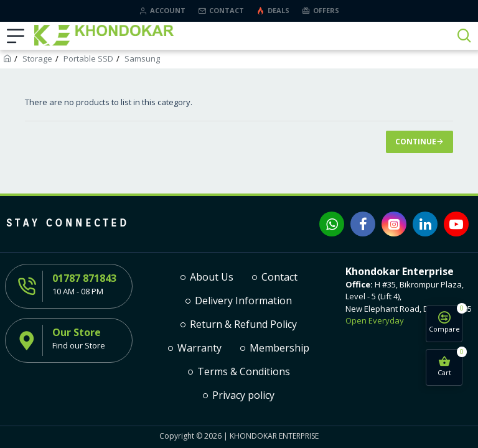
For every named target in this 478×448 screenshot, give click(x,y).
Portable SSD (88, 58)
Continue (416, 142)
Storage (37, 58)
